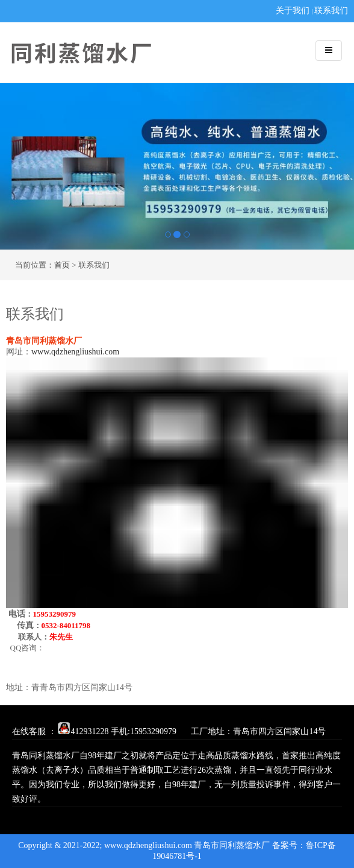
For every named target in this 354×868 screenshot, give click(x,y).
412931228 (83, 731)
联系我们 (331, 11)
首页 (62, 265)
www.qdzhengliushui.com (75, 352)
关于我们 (293, 11)
